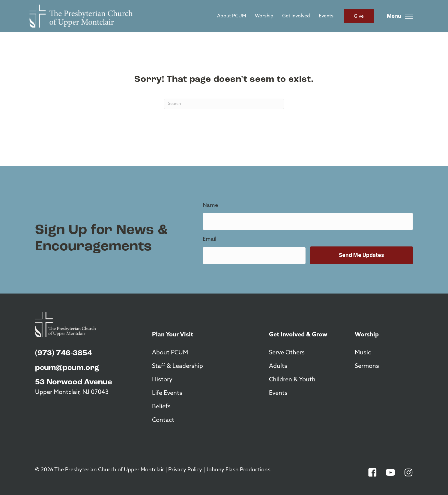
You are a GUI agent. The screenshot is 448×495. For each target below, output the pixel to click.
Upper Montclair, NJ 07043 (72, 392)
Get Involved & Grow (298, 335)
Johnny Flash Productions (238, 470)
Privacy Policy (185, 470)
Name (210, 206)
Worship (367, 335)
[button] (372, 473)
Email (209, 239)
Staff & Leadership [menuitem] (178, 366)
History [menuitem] (162, 380)
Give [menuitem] (359, 16)
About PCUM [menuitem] (232, 16)
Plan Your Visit (173, 335)
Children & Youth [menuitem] (292, 380)
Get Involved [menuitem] (296, 16)
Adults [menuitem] (278, 366)
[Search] (224, 104)
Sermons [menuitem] (367, 366)
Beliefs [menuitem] (161, 407)
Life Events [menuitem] (167, 393)
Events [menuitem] (326, 16)
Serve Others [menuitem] (287, 353)
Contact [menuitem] (163, 420)
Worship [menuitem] (264, 16)
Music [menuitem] (363, 353)
